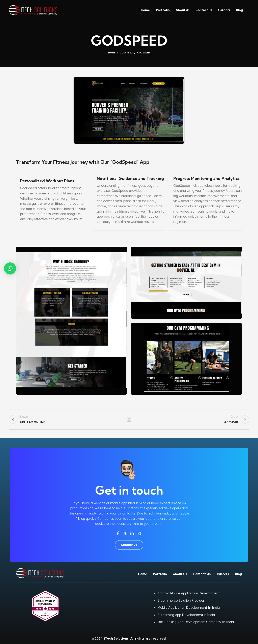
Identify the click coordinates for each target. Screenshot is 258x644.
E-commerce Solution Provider (181, 600)
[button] (10, 268)
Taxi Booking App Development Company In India (196, 622)
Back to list (129, 420)
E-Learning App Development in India (186, 615)
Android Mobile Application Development (189, 593)
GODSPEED (126, 53)
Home (112, 53)
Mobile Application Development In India (189, 607)
